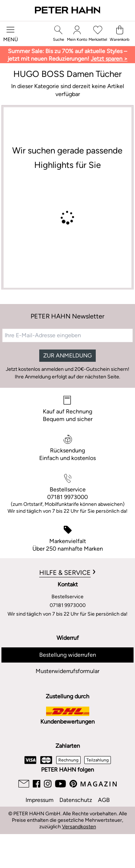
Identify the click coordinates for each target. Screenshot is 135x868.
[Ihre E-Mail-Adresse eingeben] (67, 335)
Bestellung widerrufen (68, 655)
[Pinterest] (73, 784)
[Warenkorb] (120, 34)
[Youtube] (60, 784)
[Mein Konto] (77, 34)
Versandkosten (79, 827)
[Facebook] (37, 784)
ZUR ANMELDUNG (67, 355)
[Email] (24, 784)
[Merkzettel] (98, 34)
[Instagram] (48, 784)
